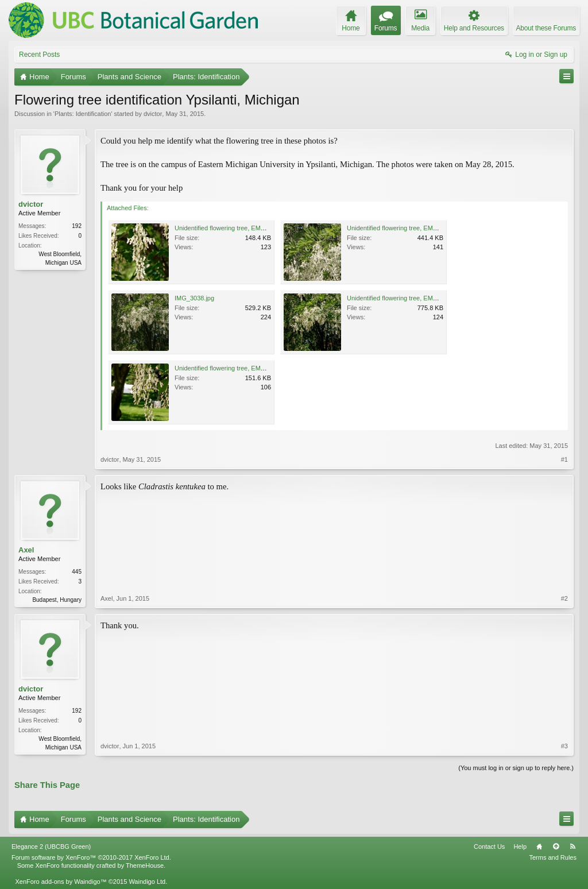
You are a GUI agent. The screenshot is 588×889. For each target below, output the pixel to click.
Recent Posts (39, 55)
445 (77, 572)
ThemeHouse (145, 865)
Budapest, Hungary (57, 600)
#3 (564, 746)
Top (556, 847)
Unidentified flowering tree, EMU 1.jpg (228, 228)
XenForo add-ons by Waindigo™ (61, 882)
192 (77, 226)
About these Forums (546, 28)
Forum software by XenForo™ (91, 857)
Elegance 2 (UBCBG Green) (51, 847)
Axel (26, 550)
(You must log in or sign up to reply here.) (516, 768)
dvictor (153, 114)
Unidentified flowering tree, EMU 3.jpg (400, 298)
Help (520, 847)
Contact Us (489, 847)
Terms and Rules (553, 857)
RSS (572, 847)
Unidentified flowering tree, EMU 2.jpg (400, 228)
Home (539, 847)
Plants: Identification (83, 114)
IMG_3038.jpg (194, 298)
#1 (564, 459)
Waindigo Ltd (147, 882)
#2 (564, 598)
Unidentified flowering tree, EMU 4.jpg (228, 368)
